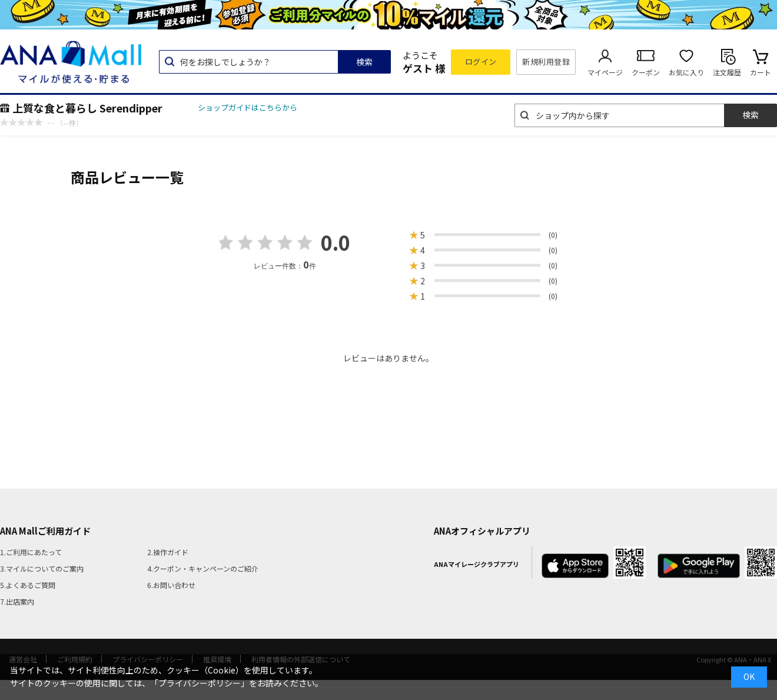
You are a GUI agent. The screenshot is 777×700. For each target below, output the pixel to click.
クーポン (646, 72)
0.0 (336, 242)
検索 (364, 62)
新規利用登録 (546, 62)
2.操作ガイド (168, 552)
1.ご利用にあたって (31, 552)
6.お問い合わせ (171, 585)
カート (761, 72)
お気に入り (686, 72)
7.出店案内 (17, 601)
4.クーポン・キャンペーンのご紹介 (203, 568)
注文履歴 (727, 72)
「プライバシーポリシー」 (200, 683)
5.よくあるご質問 (28, 585)
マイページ (605, 72)
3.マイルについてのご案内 (42, 568)
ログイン (481, 62)
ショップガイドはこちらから (248, 107)
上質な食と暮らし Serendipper (87, 108)
